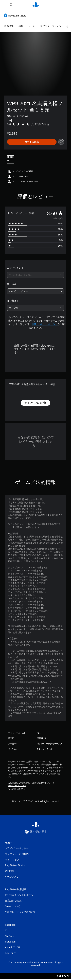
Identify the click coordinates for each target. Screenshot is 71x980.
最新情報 (9, 26)
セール (32, 26)
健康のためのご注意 (17, 786)
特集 (21, 26)
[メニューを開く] (4, 5)
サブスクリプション (51, 26)
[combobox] (35, 275)
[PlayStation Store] (16, 15)
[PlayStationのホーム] (35, 5)
